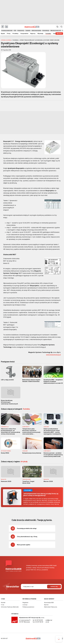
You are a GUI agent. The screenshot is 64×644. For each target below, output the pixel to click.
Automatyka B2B (49, 603)
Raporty (33, 33)
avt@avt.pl (49, 620)
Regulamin (25, 603)
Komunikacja (46, 31)
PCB (15, 31)
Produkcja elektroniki (7, 31)
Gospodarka (24, 33)
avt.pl (47, 622)
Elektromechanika (36, 31)
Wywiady (40, 33)
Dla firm (59, 33)
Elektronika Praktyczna (51, 607)
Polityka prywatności (28, 607)
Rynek (3, 33)
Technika (48, 33)
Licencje (25, 605)
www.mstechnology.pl (53, 355)
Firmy (9, 33)
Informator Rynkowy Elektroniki (10, 607)
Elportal (46, 605)
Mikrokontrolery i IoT (56, 31)
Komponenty (21, 31)
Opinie (55, 33)
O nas (3, 605)
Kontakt (3, 603)
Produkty (15, 33)
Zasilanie (28, 31)
